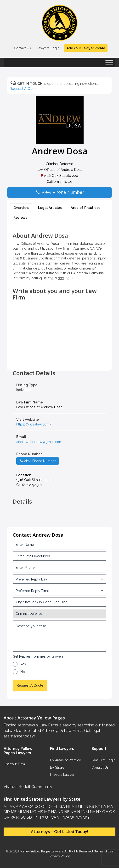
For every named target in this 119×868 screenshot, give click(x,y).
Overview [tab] (21, 208)
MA (110, 807)
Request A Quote (24, 89)
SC (23, 817)
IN (86, 807)
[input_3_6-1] (59, 591)
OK (112, 812)
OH (105, 812)
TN (35, 817)
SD (29, 817)
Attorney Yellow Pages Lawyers (40, 851)
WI (72, 817)
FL (56, 807)
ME (13, 812)
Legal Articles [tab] (50, 208)
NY (98, 812)
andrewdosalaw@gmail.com (39, 442)
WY (86, 817)
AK (12, 807)
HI (67, 807)
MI (19, 812)
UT (47, 817)
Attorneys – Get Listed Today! (59, 832)
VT (59, 817)
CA (30, 807)
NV (92, 812)
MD (7, 812)
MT (47, 812)
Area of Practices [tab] (86, 208)
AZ (18, 807)
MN (25, 812)
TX (41, 817)
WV (79, 817)
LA (103, 807)
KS (91, 807)
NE (66, 812)
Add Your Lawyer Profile (86, 48)
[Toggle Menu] (109, 64)
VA (53, 817)
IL (81, 807)
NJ (79, 812)
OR (6, 817)
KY (97, 807)
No (23, 672)
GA (62, 807)
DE (50, 807)
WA (66, 817)
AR (24, 807)
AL (6, 807)
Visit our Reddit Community (28, 787)
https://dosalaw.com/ (34, 424)
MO (33, 812)
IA (72, 807)
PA (12, 817)
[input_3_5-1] (59, 579)
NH (73, 812)
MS (40, 812)
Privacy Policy (60, 856)
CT (43, 807)
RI (17, 817)
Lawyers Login (48, 48)
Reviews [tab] (20, 217)
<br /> (59, 359)
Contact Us (22, 48)
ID (77, 807)
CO (37, 807)
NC (53, 812)
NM (85, 812)
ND (60, 812)
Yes (23, 664)
